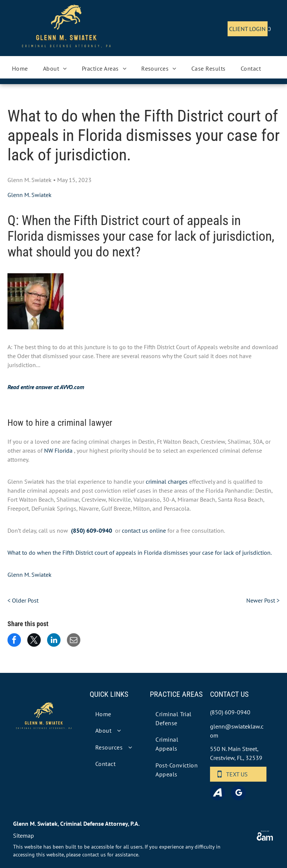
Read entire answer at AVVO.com (46, 387)
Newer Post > (263, 600)
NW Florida (58, 450)
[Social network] (217, 794)
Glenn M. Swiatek (30, 195)
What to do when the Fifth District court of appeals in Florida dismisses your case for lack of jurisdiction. (140, 552)
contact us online (144, 530)
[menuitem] (20, 68)
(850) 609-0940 (92, 530)
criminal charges (167, 481)
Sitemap (24, 835)
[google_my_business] (238, 794)
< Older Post (23, 600)
